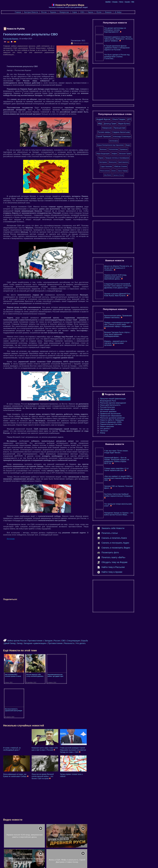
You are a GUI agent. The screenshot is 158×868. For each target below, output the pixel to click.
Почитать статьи (122, 533)
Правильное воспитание (122, 414)
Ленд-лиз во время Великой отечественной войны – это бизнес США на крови (53, 742)
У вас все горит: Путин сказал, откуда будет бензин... (128, 452)
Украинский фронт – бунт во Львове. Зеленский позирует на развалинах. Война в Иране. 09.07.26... (129, 461)
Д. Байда (129, 12)
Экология (116, 431)
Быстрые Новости (42, 12)
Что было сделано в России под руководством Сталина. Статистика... (129, 57)
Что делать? (117, 429)
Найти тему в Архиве (124, 572)
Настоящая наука (119, 409)
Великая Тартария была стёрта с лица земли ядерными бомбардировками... (129, 334)
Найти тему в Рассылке (125, 567)
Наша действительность (122, 405)
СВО (73, 641)
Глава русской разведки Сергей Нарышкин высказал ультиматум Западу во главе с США (84, 716)
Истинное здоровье (120, 411)
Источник (21, 539)
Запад (28, 643)
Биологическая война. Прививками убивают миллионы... (130, 317)
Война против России (27, 641)
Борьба (94, 641)
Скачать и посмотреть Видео (128, 548)
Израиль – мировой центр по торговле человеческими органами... (128, 343)
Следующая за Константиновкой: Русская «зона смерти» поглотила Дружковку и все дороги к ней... (130, 286)
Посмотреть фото (122, 552)
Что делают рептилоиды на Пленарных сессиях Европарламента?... (127, 30)
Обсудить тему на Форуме (126, 562)
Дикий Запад (19, 643)
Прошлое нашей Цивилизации (125, 399)
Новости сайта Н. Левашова (124, 420)
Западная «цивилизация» (44, 643)
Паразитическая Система (123, 424)
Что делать (90, 643)
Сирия (85, 12)
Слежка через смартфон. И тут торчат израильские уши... (128, 469)
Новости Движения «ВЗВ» (123, 422)
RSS (145, 2)
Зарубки (120, 2)
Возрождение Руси (120, 401)
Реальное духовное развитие (124, 418)
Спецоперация (83, 641)
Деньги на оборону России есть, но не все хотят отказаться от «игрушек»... (130, 268)
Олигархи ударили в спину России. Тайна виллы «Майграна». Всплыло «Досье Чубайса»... (130, 39)
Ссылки (139, 2)
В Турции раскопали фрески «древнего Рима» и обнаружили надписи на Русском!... (129, 48)
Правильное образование (123, 416)
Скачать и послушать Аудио (127, 543)
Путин (110, 12)
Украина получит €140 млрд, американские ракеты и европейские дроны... (128, 277)
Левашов (119, 12)
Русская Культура (119, 407)
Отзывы (127, 2)
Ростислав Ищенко (21, 39)
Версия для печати (92, 43)
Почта (133, 2)
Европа (101, 12)
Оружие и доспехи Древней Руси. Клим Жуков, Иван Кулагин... (130, 295)
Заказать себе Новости (125, 528)
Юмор (115, 433)
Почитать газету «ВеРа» (125, 557)
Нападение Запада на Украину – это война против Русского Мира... (131, 514)
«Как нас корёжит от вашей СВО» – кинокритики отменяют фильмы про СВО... (130, 478)
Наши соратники (119, 426)
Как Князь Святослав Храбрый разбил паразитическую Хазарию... (130, 496)
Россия (55, 12)
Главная (29, 12)
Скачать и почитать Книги (126, 538)
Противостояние (64, 643)
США (93, 12)
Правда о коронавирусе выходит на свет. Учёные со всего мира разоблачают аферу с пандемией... (130, 325)
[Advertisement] (52, 21)
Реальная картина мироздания (125, 403)
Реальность (78, 643)
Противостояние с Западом (50, 641)
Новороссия (75, 12)
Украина (64, 12)
